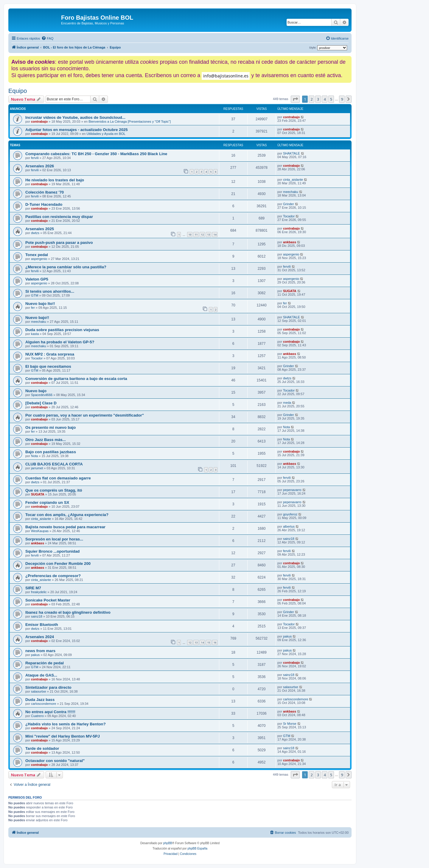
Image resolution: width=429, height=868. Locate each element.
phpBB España (197, 848)
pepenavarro (292, 490)
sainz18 (289, 539)
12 (202, 234)
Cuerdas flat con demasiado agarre (58, 478)
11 (196, 234)
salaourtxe (39, 691)
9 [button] (342, 99)
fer (33, 308)
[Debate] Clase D (41, 403)
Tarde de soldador (42, 748)
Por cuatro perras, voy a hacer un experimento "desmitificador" (85, 415)
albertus (289, 526)
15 (209, 642)
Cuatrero (37, 716)
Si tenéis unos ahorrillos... (50, 291)
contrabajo (39, 121)
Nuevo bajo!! (37, 318)
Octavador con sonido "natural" (55, 761)
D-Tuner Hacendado (44, 204)
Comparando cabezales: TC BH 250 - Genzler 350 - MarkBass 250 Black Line (96, 154)
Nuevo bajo (36, 391)
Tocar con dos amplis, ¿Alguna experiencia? (67, 515)
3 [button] (318, 99)
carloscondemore (43, 704)
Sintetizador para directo (48, 687)
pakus (287, 636)
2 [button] (311, 99)
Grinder (289, 204)
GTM (35, 295)
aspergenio (39, 259)
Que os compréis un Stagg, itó (54, 490)
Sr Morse (290, 724)
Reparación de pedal (45, 663)
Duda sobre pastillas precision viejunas (62, 330)
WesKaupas (40, 531)
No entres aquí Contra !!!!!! (50, 712)
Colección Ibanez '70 (45, 192)
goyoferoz (290, 514)
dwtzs (35, 233)
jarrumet (37, 468)
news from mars (40, 651)
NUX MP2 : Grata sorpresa (50, 354)
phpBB (168, 843)
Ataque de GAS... (41, 675)
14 (215, 234)
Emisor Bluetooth (42, 625)
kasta (35, 334)
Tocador (289, 216)
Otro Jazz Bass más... (46, 440)
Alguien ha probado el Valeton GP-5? (60, 342)
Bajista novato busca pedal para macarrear (65, 527)
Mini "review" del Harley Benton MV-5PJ (63, 736)
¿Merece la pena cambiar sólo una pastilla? (66, 267)
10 (190, 234)
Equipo (18, 91)
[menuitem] (47, 38)
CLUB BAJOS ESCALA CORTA (54, 464)
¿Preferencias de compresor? (53, 576)
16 (215, 642)
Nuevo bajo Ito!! (40, 304)
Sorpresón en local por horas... (54, 539)
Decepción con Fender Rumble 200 (58, 564)
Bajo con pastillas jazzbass (51, 452)
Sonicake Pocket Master (48, 600)
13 (209, 234)
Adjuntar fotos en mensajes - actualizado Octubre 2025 (77, 130)
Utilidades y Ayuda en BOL (106, 134)
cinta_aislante (293, 180)
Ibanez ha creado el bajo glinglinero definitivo (68, 612)
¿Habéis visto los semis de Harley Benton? (66, 724)
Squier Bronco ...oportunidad (52, 551)
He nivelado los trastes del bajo (55, 180)
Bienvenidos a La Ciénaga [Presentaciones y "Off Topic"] (130, 121)
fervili (35, 158)
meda (287, 403)
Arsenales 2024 (40, 637)
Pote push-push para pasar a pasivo (59, 243)
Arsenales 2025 (40, 229)
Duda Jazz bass (40, 700)
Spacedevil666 (42, 395)
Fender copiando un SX (47, 502)
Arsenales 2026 (40, 166)
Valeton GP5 (37, 279)
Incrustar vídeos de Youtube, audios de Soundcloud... (75, 117)
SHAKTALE (292, 153)
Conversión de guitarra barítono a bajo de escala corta (76, 379)
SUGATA (290, 291)
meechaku (291, 192)
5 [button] (331, 99)
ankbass (290, 242)
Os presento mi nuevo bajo (50, 427)
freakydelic (39, 592)
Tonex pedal (37, 255)
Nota (286, 427)
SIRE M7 (33, 588)
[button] (295, 99)
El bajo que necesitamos (48, 366)
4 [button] (325, 99)
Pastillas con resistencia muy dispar (59, 217)
